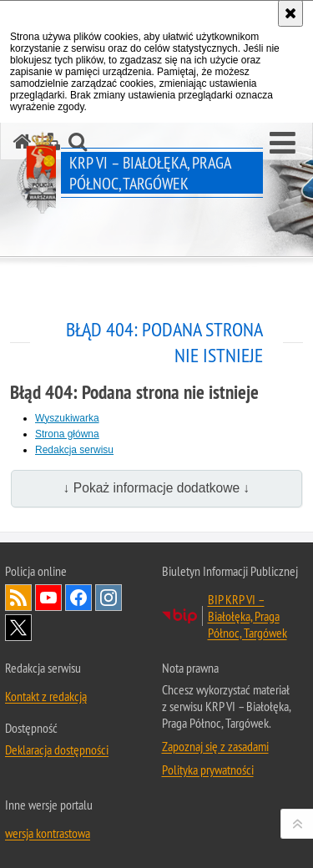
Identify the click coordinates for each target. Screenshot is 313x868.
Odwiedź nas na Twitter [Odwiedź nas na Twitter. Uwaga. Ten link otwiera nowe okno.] (18, 628)
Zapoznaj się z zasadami (215, 746)
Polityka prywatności (208, 770)
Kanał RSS (18, 598)
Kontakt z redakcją (46, 696)
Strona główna (67, 434)
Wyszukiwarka (67, 418)
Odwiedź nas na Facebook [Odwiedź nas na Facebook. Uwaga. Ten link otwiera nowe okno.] (78, 598)
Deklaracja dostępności (57, 749)
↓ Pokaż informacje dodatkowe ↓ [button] (157, 488)
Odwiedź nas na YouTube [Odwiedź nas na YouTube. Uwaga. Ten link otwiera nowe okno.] (48, 598)
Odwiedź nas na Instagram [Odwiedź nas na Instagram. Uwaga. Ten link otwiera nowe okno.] (109, 598)
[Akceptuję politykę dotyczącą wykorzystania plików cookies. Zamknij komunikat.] (290, 13)
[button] (283, 144)
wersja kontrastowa (48, 833)
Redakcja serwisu (74, 450)
